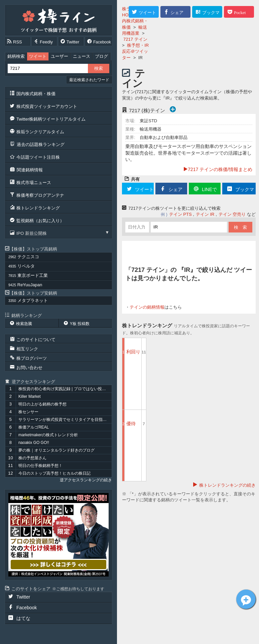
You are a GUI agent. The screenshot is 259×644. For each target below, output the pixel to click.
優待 (131, 424)
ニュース (82, 56)
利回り (133, 352)
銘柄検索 (16, 56)
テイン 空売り (232, 214)
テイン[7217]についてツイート (246, 599)
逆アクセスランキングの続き (86, 480)
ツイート (38, 56)
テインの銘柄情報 (147, 307)
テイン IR (205, 214)
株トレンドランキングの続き (227, 485)
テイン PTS (180, 214)
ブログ (101, 56)
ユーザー (59, 56)
